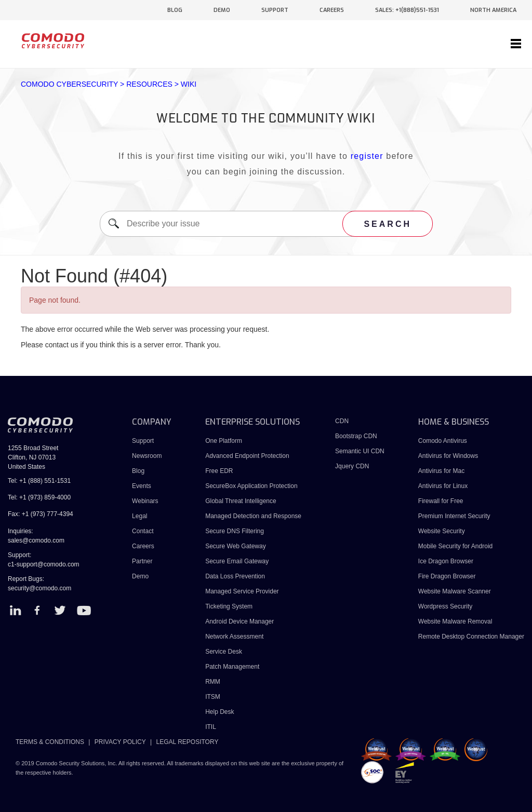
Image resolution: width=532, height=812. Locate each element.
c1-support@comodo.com (44, 564)
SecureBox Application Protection (251, 486)
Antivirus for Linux (443, 486)
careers (332, 10)
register (367, 156)
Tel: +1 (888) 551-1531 (39, 481)
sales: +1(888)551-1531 (407, 10)
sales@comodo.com (36, 540)
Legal (139, 516)
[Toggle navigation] (516, 44)
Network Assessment (234, 637)
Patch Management (232, 667)
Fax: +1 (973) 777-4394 (41, 514)
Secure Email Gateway (238, 561)
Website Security (442, 531)
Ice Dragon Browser (446, 561)
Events (142, 486)
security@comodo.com (39, 588)
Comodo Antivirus (443, 441)
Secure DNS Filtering (235, 531)
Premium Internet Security (454, 516)
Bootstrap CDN (356, 436)
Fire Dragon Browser (447, 576)
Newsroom (147, 456)
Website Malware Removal (455, 621)
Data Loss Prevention (235, 576)
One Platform (224, 441)
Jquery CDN (352, 466)
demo (222, 10)
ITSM (213, 697)
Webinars (145, 501)
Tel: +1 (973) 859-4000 (39, 497)
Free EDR (219, 471)
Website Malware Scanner (455, 591)
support (275, 10)
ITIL (211, 727)
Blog (138, 471)
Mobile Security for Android (455, 546)
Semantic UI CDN (360, 451)
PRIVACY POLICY (120, 742)
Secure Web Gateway (236, 546)
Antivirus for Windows (448, 456)
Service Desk (224, 652)
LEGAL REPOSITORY (188, 742)
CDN (342, 421)
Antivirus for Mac (441, 471)
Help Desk (220, 712)
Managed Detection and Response (253, 516)
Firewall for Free (441, 501)
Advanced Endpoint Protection (247, 456)
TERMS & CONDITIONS (50, 742)
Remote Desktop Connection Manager (471, 637)
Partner (142, 561)
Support (143, 441)
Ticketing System (229, 606)
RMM (213, 682)
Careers (143, 546)
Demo (140, 576)
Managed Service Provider (242, 591)
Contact (143, 531)
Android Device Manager (240, 621)
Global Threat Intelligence (241, 501)
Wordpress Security (445, 606)
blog (175, 10)
